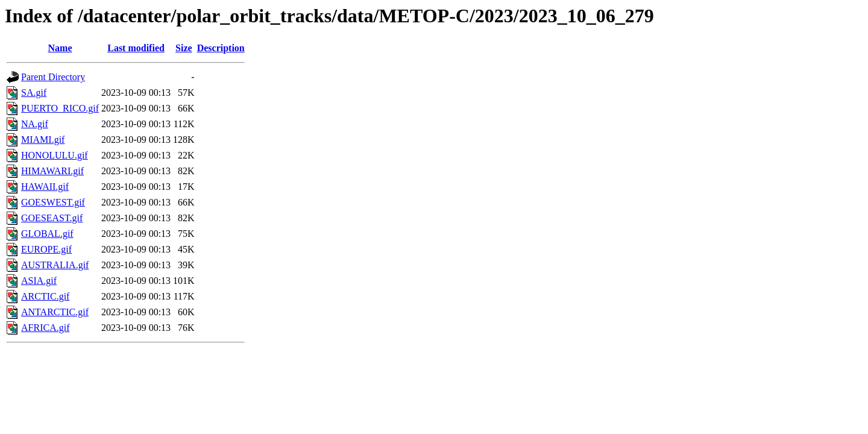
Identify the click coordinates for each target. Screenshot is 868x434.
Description (221, 48)
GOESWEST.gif (53, 202)
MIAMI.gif (43, 140)
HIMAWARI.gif (52, 171)
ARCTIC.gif (45, 296)
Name (60, 48)
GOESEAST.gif (52, 218)
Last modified (136, 48)
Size (184, 48)
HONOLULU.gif (55, 155)
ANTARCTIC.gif (55, 312)
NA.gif (35, 124)
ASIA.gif (39, 281)
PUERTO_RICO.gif (60, 108)
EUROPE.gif (46, 249)
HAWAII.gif (45, 187)
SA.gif (34, 93)
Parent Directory (53, 77)
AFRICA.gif (45, 328)
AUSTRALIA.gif (55, 265)
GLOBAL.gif (47, 234)
